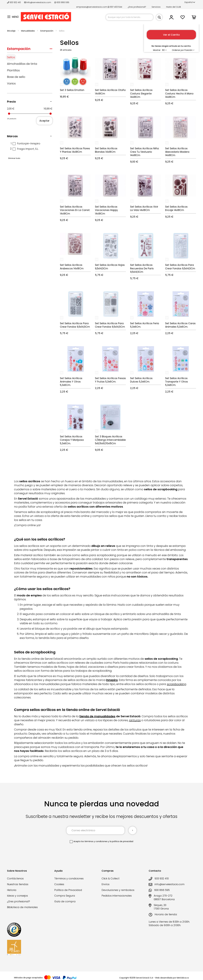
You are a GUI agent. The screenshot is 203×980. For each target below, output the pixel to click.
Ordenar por (178, 50)
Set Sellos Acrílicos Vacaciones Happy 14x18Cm (106, 210)
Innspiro (112, 680)
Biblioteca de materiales (22, 907)
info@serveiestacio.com (38, 2)
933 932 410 (14, 2)
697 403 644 (115, 7)
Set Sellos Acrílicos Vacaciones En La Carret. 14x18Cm (75, 210)
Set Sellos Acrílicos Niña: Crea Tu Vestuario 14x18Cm (145, 152)
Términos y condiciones (69, 878)
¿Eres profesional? (137, 7)
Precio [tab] (11, 102)
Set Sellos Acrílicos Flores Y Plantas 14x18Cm (75, 150)
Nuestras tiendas (18, 884)
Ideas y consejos (17, 896)
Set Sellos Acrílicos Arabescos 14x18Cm (72, 267)
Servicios (156, 7)
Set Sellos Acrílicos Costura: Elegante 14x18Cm (141, 94)
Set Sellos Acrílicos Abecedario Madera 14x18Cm (177, 152)
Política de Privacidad (68, 890)
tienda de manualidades (97, 716)
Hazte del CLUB (174, 7)
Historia (12, 890)
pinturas (135, 720)
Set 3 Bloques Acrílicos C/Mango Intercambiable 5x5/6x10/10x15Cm (110, 440)
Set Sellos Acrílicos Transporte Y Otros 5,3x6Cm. (176, 382)
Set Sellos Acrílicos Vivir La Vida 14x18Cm (144, 208)
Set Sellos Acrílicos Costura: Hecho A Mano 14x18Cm (179, 94)
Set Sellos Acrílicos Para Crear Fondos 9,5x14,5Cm (180, 267)
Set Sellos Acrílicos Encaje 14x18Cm (176, 208)
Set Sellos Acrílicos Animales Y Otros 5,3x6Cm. (71, 382)
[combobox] (129, 17)
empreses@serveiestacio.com (92, 7)
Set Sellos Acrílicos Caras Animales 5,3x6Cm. (180, 325)
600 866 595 (62, 2)
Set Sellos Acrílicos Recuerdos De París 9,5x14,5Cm (142, 268)
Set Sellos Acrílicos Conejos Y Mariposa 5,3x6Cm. (72, 440)
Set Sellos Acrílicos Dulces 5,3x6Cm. (141, 380)
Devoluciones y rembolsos (118, 890)
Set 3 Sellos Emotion (72, 90)
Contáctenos (15, 878)
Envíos (106, 884)
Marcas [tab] (12, 136)
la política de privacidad (121, 841)
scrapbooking (177, 684)
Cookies (59, 884)
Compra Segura (65, 896)
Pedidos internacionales (117, 896)
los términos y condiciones (94, 841)
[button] (190, 2)
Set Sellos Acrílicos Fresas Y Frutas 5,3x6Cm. (110, 380)
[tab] (30, 50)
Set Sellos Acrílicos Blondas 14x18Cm (106, 150)
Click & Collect (111, 878)
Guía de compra (65, 901)
